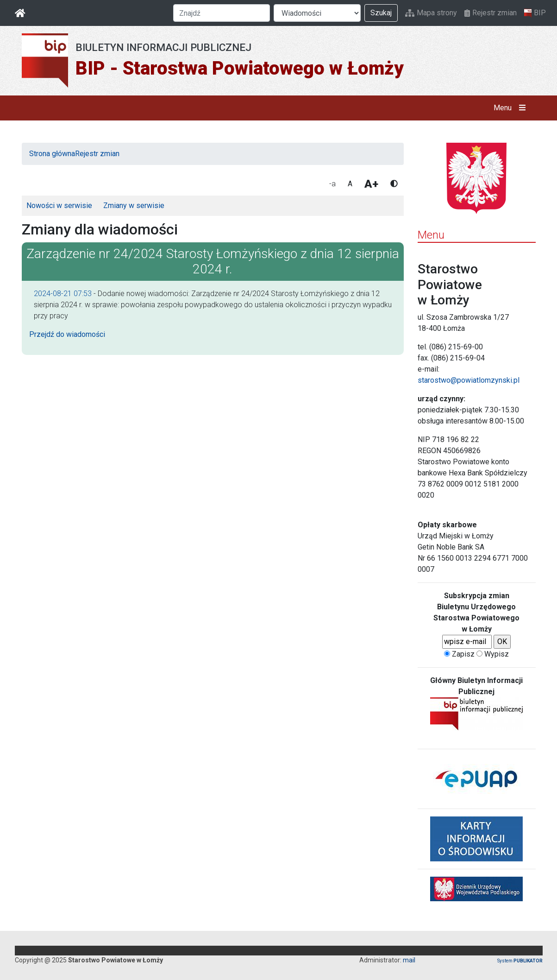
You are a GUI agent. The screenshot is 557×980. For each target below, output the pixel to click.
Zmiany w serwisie (134, 205)
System (520, 961)
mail (409, 960)
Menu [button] (511, 108)
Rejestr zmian (491, 13)
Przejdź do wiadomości (67, 334)
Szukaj (381, 13)
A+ (371, 184)
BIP (535, 13)
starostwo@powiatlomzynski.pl (469, 380)
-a (332, 184)
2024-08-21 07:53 (63, 294)
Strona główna (52, 154)
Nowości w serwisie (59, 205)
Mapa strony (431, 13)
